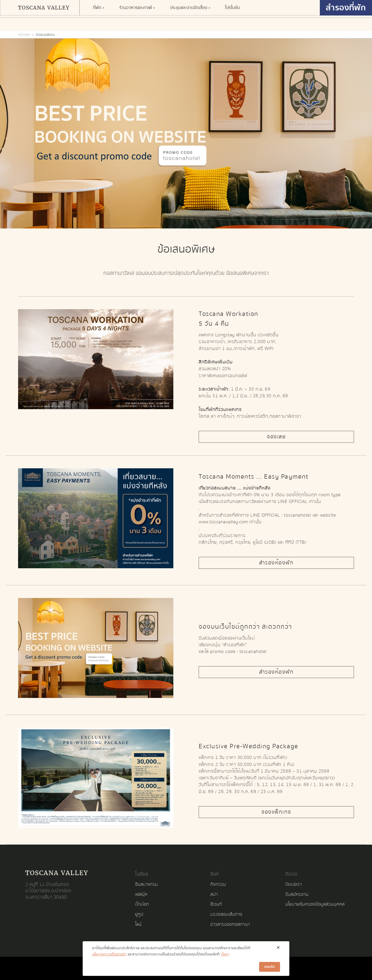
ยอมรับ (270, 967)
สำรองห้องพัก (276, 563)
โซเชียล (142, 874)
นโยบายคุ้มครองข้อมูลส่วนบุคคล (315, 904)
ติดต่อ (291, 874)
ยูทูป (139, 914)
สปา (119, 23)
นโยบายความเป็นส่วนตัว (109, 954)
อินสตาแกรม (146, 884)
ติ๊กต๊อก (142, 904)
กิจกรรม (143, 23)
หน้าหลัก (24, 35)
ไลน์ (138, 924)
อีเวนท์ (216, 904)
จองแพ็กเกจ (276, 812)
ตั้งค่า (225, 954)
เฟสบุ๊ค (141, 894)
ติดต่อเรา (293, 884)
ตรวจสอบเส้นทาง (226, 914)
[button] (99, 8)
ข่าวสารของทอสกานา (230, 924)
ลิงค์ (215, 874)
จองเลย (276, 437)
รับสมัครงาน (297, 894)
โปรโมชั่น (232, 8)
